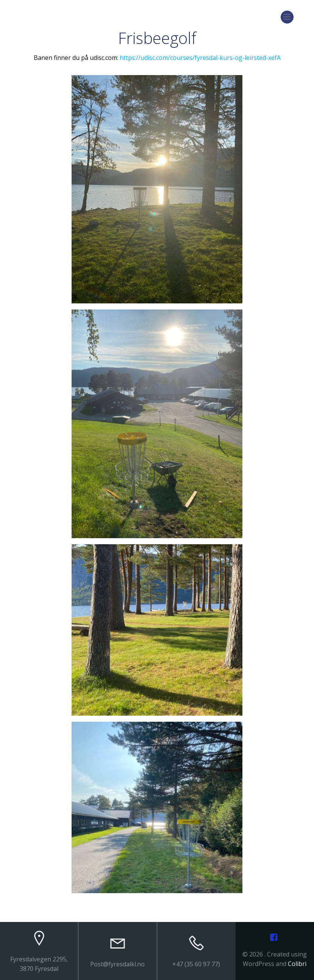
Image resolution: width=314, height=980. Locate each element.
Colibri (297, 964)
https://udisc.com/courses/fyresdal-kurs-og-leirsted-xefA (200, 58)
